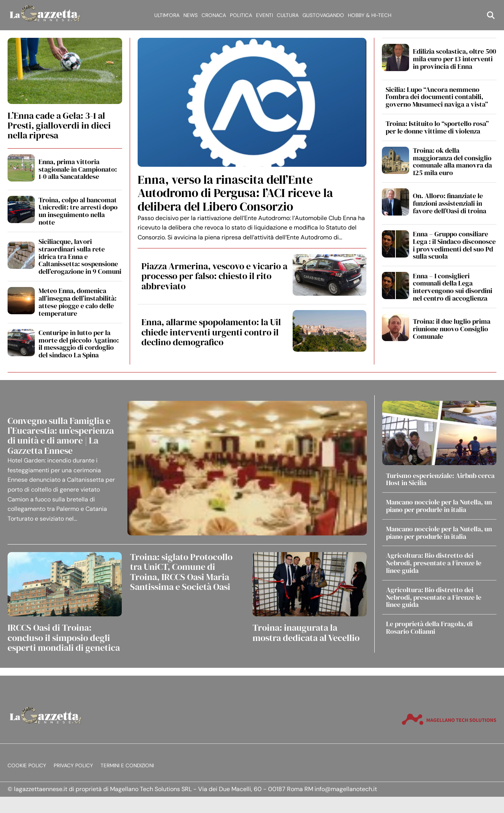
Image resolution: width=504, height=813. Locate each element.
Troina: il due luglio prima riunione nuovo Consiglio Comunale (452, 329)
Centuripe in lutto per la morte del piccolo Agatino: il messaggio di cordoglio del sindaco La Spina (79, 344)
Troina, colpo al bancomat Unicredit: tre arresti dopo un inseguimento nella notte (78, 211)
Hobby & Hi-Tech (370, 15)
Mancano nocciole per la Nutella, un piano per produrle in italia (439, 506)
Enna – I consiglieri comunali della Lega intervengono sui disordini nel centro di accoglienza (453, 287)
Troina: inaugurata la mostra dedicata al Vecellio (306, 632)
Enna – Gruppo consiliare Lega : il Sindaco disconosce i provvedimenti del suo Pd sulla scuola (454, 245)
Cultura (288, 15)
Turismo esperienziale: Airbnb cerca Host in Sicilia (440, 479)
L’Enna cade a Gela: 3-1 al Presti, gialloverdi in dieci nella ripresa (59, 126)
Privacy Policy (73, 766)
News (191, 15)
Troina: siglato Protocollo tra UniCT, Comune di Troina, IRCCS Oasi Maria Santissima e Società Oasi (181, 572)
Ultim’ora (167, 15)
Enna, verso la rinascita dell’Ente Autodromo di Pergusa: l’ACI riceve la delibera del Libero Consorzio (235, 193)
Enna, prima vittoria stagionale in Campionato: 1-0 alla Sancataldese (78, 169)
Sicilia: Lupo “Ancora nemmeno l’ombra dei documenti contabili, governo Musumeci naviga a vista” (437, 97)
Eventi (264, 15)
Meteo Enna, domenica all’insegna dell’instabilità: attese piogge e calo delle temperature (78, 302)
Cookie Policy (27, 766)
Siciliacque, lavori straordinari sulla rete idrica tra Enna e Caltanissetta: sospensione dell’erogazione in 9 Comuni (80, 256)
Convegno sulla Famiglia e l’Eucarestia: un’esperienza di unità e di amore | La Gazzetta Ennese (61, 436)
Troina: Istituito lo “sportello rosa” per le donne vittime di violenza (437, 127)
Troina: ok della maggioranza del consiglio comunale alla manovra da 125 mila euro (452, 161)
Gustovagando (323, 15)
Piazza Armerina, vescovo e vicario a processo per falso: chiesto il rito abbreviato (214, 276)
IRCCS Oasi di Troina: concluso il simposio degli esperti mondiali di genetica (64, 638)
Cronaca (214, 15)
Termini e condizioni (127, 766)
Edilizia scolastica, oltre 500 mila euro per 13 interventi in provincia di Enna (454, 59)
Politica (241, 15)
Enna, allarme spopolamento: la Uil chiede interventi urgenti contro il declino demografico (211, 332)
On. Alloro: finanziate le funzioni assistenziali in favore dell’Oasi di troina (450, 203)
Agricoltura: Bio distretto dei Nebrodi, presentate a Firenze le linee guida (434, 563)
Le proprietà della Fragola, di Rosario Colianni (429, 628)
